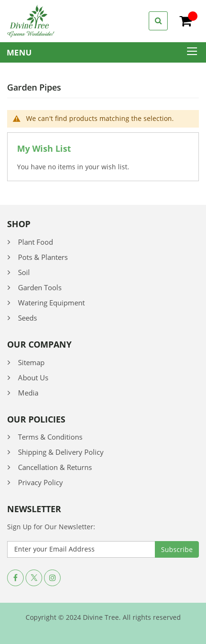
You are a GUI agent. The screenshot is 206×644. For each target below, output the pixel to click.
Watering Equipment (51, 303)
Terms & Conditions (50, 437)
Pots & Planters (43, 257)
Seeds (27, 318)
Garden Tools (40, 287)
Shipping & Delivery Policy (61, 452)
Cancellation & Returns (55, 467)
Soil (24, 272)
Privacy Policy (40, 482)
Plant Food (36, 242)
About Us (33, 377)
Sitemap (31, 362)
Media (28, 393)
